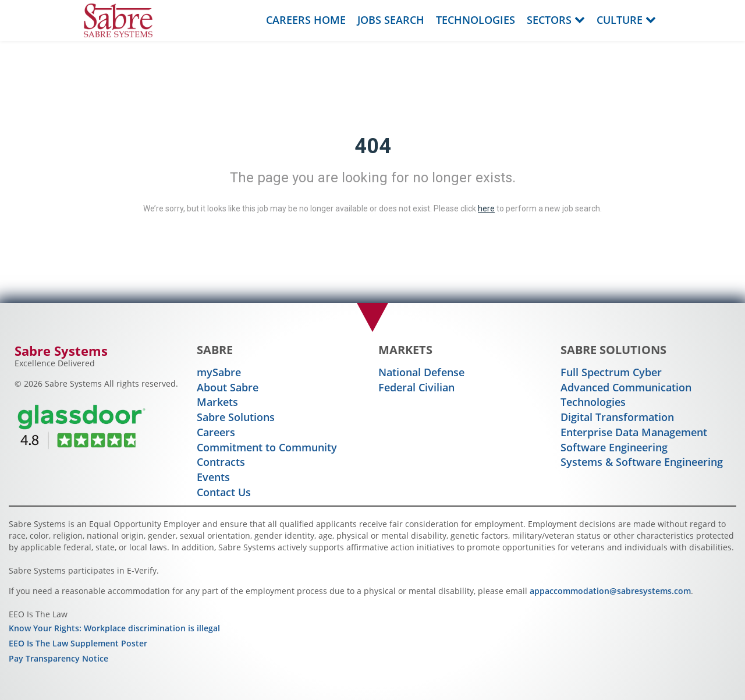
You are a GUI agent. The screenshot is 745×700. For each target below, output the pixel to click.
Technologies (476, 20)
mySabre (219, 372)
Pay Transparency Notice (58, 658)
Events (213, 477)
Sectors (556, 20)
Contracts (221, 462)
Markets (217, 402)
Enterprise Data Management (634, 432)
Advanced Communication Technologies (626, 395)
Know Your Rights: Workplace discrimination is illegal (114, 628)
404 (373, 146)
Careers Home (306, 20)
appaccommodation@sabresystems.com (610, 591)
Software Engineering (614, 447)
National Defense (421, 372)
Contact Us (224, 492)
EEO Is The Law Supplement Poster (78, 643)
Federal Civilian (416, 387)
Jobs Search (391, 20)
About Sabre (228, 387)
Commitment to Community (267, 447)
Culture (626, 20)
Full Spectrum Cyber (611, 372)
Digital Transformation (617, 417)
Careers (216, 432)
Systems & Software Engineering (642, 462)
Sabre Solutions (236, 417)
